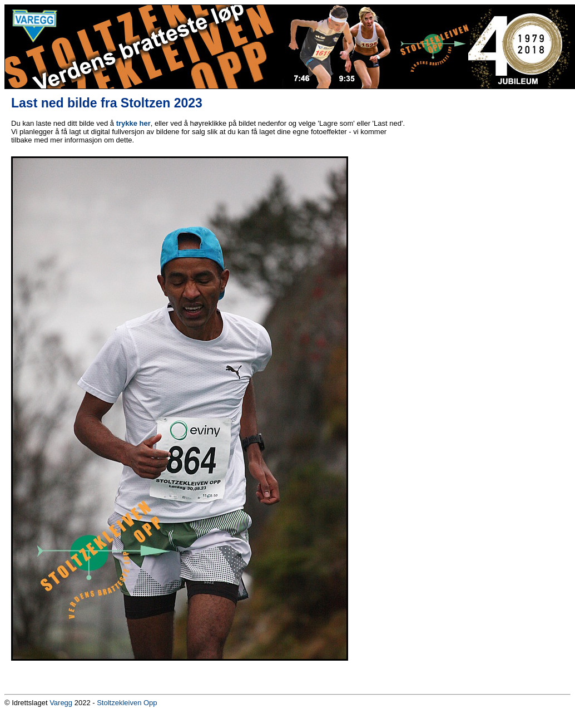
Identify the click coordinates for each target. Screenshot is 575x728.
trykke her (133, 123)
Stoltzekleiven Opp (127, 703)
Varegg (61, 703)
